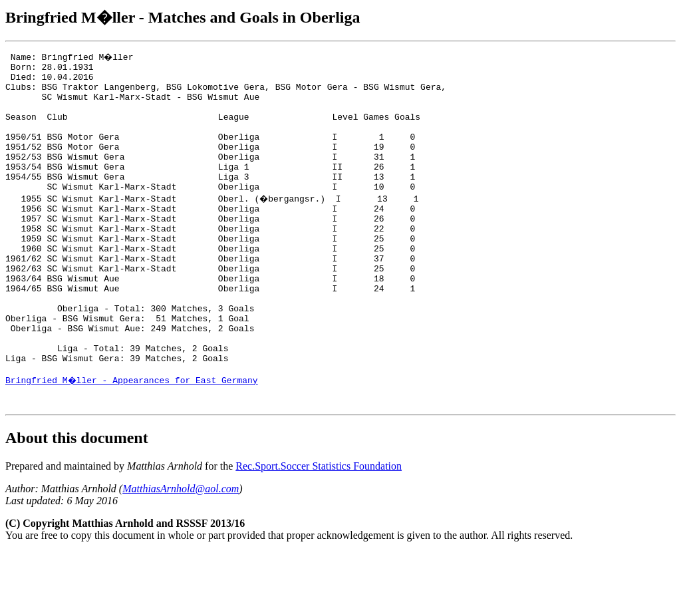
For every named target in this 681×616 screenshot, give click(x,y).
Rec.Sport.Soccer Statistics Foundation (319, 530)
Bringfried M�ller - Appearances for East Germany (132, 440)
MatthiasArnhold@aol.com (181, 552)
